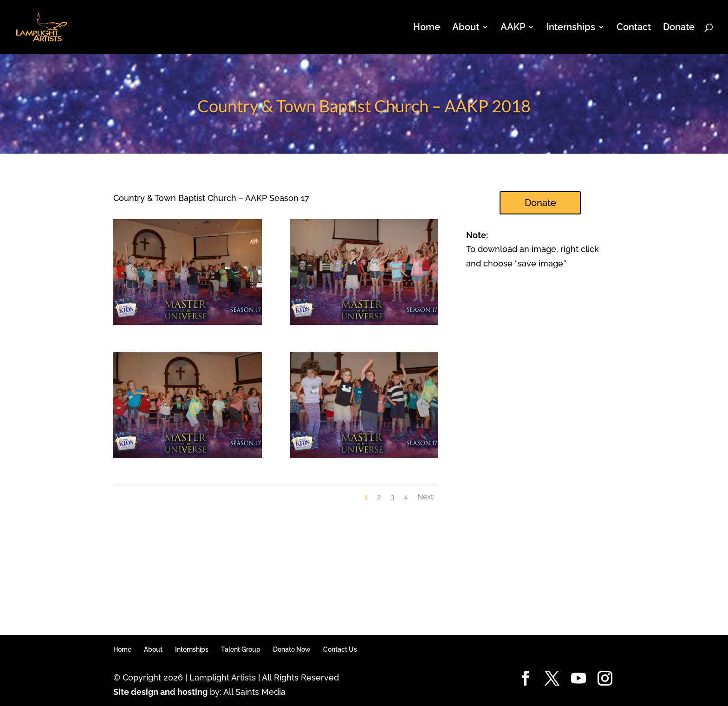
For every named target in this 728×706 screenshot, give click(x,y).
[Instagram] (605, 679)
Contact (634, 28)
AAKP (513, 28)
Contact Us (340, 649)
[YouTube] (578, 679)
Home (427, 28)
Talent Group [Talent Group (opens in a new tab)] (241, 649)
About (466, 28)
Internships (571, 28)
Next (426, 497)
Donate (679, 28)
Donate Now (292, 649)
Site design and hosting (160, 692)
